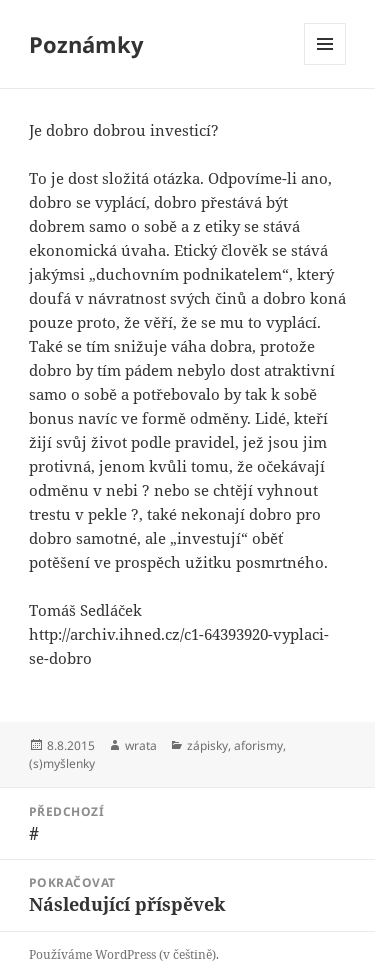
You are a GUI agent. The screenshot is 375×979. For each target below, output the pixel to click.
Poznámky (86, 44)
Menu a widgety (325, 64)
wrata (141, 745)
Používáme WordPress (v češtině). (124, 954)
